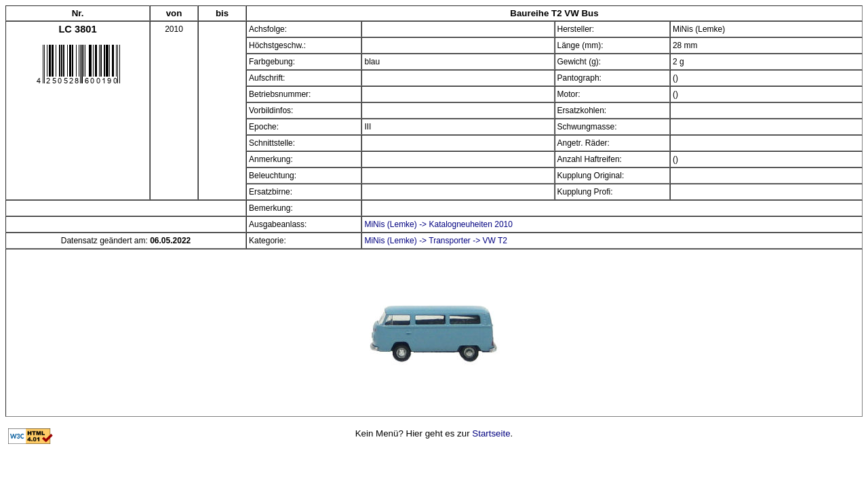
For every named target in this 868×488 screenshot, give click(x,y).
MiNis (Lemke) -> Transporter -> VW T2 (436, 241)
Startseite (491, 433)
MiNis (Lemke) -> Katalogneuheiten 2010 (438, 224)
